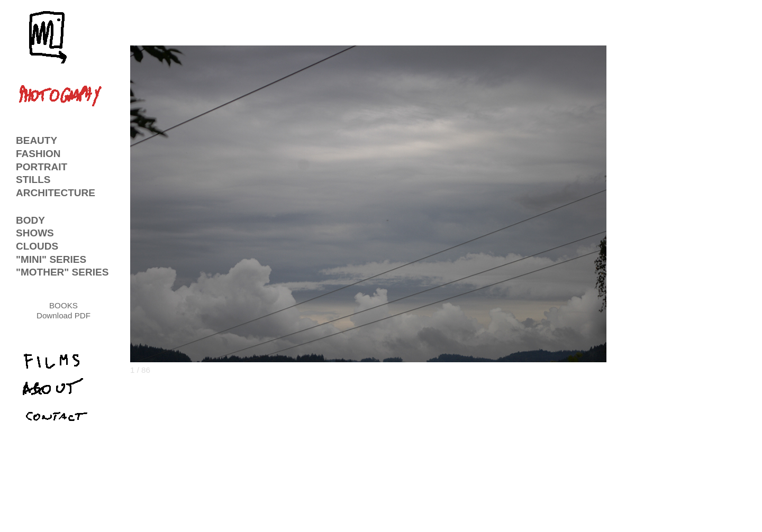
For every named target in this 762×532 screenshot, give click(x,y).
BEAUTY (37, 140)
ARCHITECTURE (56, 193)
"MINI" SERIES (51, 259)
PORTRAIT (42, 167)
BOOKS (63, 305)
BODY (30, 220)
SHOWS (35, 233)
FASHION (38, 154)
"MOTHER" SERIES (62, 272)
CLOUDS (37, 246)
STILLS (33, 180)
